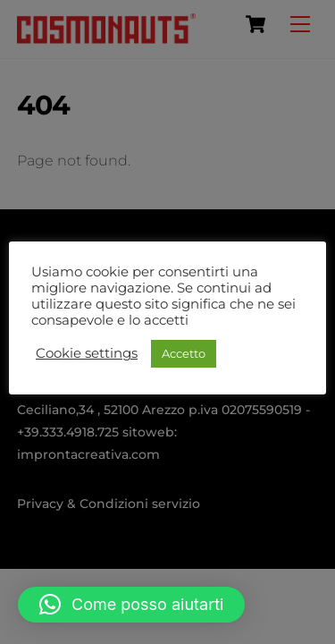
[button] (131, 605)
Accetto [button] (184, 353)
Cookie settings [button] (87, 353)
